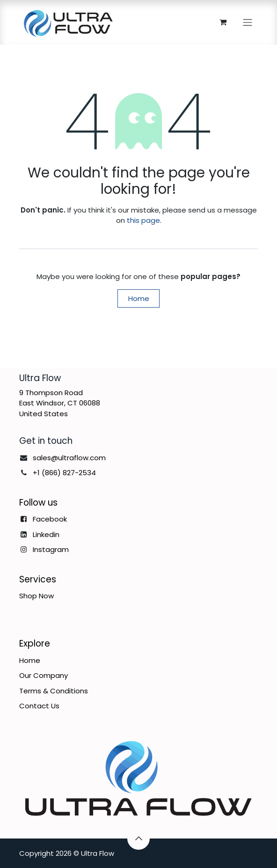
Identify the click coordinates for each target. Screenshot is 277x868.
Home (139, 298)
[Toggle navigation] (248, 22)
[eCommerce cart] (223, 22)
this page (143, 220)
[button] (138, 839)
